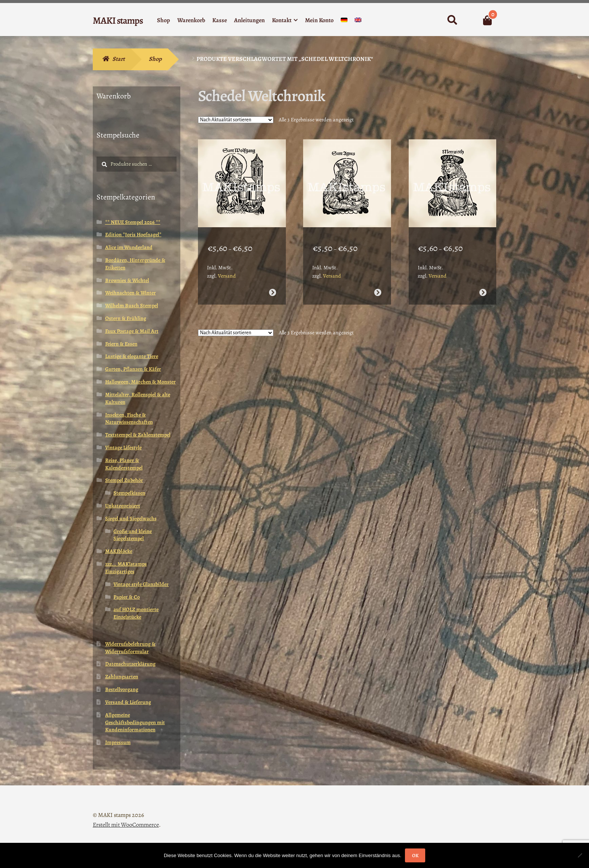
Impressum (118, 742)
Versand (227, 270)
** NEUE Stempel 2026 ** (133, 222)
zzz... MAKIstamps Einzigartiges (126, 568)
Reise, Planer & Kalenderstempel (124, 464)
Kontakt (282, 20)
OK (415, 855)
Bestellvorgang (122, 689)
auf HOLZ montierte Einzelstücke (136, 613)
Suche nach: (452, 20)
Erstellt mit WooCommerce (126, 825)
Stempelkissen (129, 493)
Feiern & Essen (121, 344)
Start (119, 59)
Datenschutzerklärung (130, 664)
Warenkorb (191, 20)
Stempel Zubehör (124, 480)
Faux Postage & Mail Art (132, 331)
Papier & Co (127, 597)
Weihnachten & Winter (131, 293)
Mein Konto (319, 20)
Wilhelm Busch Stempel (132, 306)
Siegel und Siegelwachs (131, 519)
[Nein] (580, 855)
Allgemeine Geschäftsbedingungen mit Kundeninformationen (135, 722)
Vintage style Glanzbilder (141, 584)
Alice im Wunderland (129, 247)
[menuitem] (344, 22)
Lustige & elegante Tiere (132, 356)
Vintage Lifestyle (123, 448)
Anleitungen (249, 20)
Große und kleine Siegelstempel (133, 535)
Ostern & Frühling (126, 318)
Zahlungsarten (122, 677)
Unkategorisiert (123, 506)
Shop (164, 20)
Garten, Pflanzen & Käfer (133, 369)
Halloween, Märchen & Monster (140, 382)
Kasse (220, 20)
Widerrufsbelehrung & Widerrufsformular (130, 648)
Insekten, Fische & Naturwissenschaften (129, 419)
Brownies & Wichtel (127, 280)
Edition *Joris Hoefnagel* (133, 235)
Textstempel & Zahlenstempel (138, 435)
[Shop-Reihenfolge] (236, 120)
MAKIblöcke (119, 551)
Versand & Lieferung (128, 702)
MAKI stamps (118, 20)
